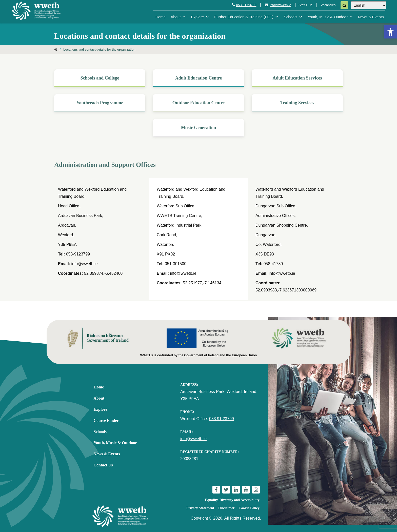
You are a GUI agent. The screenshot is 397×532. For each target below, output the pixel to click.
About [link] (178, 17)
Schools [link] (293, 17)
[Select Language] (369, 5)
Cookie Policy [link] (249, 508)
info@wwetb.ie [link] (280, 5)
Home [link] (161, 17)
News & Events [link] (371, 17)
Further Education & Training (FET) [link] (246, 17)
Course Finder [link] (106, 420)
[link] (390, 32)
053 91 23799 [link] (246, 5)
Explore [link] (200, 17)
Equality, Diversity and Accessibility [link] (232, 500)
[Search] (344, 5)
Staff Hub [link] (305, 5)
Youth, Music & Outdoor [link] (330, 17)
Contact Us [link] (103, 465)
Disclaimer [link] (226, 508)
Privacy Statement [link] (200, 508)
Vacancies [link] (328, 5)
